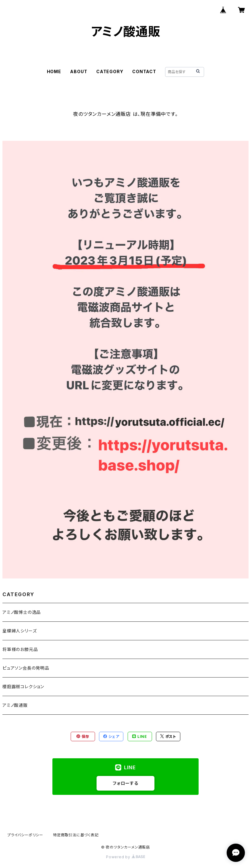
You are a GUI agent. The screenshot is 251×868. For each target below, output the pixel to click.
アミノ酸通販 (15, 705)
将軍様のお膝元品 (20, 649)
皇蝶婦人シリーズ (19, 631)
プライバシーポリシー (25, 835)
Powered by (125, 857)
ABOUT (79, 71)
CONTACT (144, 71)
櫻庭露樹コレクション (23, 687)
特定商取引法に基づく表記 (76, 835)
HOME (54, 71)
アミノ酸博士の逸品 (22, 612)
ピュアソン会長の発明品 (26, 668)
